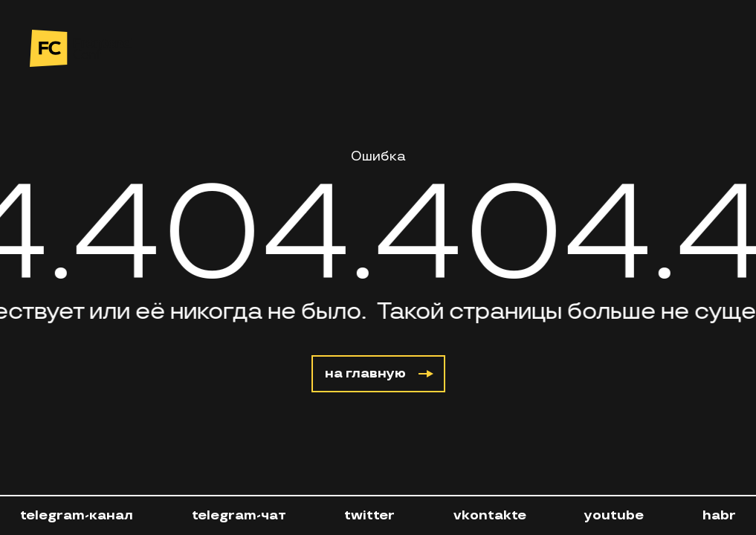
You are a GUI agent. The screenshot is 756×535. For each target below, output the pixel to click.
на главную (379, 373)
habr (719, 515)
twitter (369, 515)
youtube (614, 515)
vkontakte (490, 515)
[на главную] (81, 48)
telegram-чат (239, 515)
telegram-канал (77, 515)
